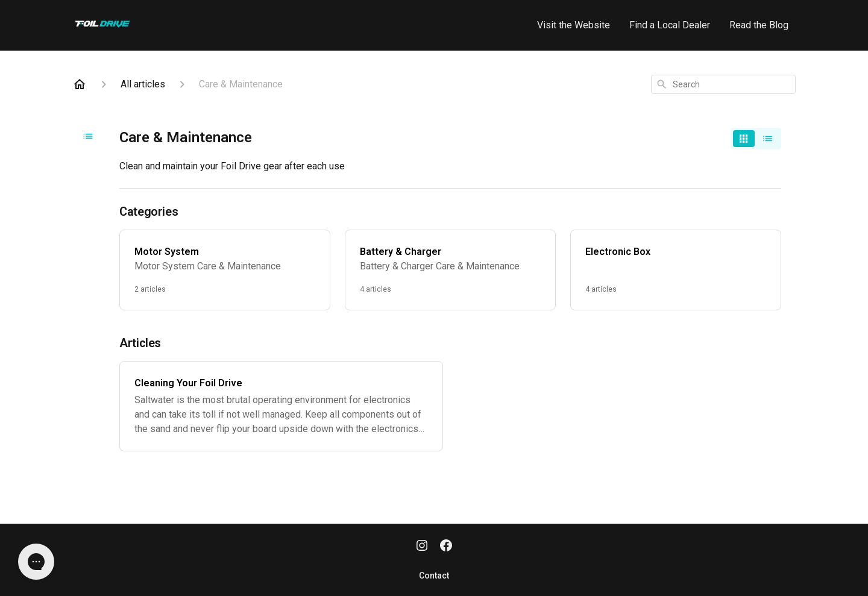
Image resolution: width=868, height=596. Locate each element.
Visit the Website (574, 25)
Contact (434, 576)
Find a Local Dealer (670, 25)
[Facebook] (446, 547)
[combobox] (723, 84)
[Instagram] (422, 547)
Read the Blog (759, 25)
